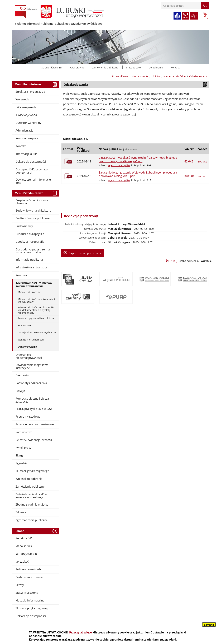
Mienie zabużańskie (29, 292)
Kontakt (175, 67)
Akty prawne (77, 67)
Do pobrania (156, 67)
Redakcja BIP (24, 538)
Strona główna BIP (52, 67)
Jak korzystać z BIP (27, 554)
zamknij (209, 625)
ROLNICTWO (25, 325)
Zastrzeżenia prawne (29, 577)
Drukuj (173, 261)
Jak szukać (22, 562)
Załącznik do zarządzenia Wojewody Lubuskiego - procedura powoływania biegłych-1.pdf (138, 174)
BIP (205, 16)
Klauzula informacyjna (30, 600)
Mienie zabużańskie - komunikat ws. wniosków (36, 300)
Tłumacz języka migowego (32, 608)
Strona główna (120, 76)
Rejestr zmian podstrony (85, 253)
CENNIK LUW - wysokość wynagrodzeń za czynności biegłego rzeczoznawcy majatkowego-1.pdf (138, 159)
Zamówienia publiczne (105, 67)
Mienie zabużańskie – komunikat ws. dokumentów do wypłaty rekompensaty (37, 310)
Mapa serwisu (25, 546)
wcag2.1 (186, 16)
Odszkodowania (27, 347)
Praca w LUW (133, 67)
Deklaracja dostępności (31, 616)
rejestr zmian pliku (119, 165)
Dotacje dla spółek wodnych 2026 (37, 332)
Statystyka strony (27, 593)
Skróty (20, 585)
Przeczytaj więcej (81, 632)
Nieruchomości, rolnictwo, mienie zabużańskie (159, 76)
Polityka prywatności (29, 569)
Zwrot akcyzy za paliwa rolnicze (36, 318)
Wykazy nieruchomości (31, 340)
